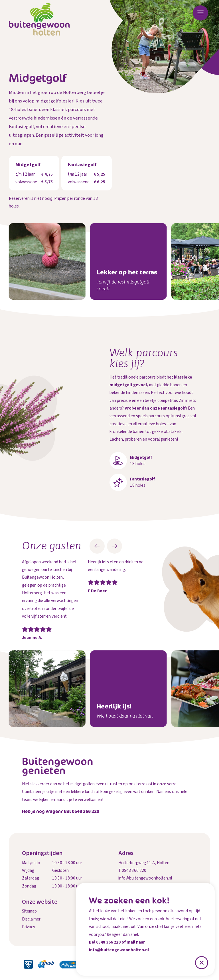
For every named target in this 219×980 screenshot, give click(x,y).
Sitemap (29, 911)
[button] (97, 546)
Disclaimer (31, 919)
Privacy (29, 927)
